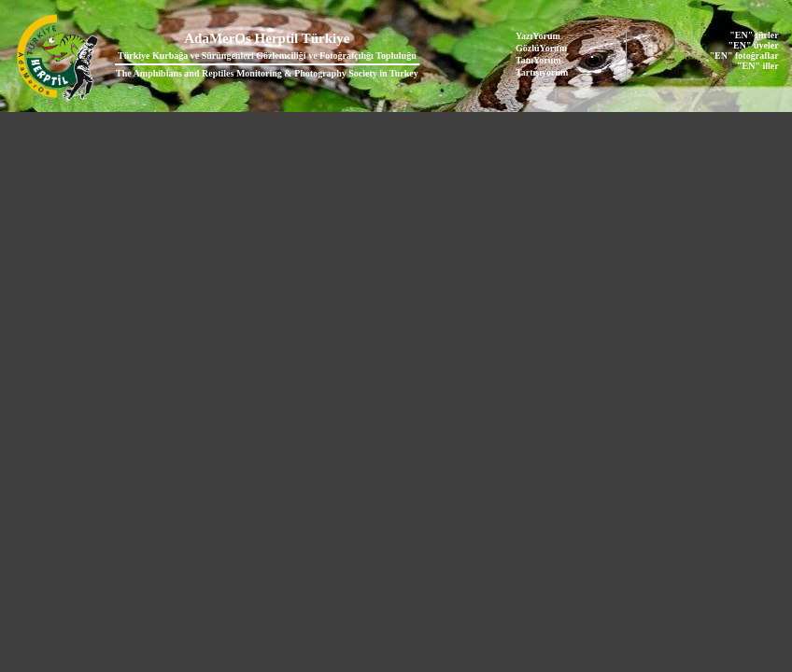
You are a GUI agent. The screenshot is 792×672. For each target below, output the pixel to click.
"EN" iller (758, 66)
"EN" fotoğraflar (744, 56)
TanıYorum (538, 60)
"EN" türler (754, 35)
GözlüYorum (541, 48)
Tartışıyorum (542, 72)
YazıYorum (538, 36)
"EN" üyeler (754, 45)
